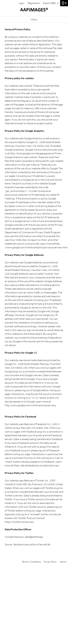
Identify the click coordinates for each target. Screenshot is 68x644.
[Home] (34, 11)
